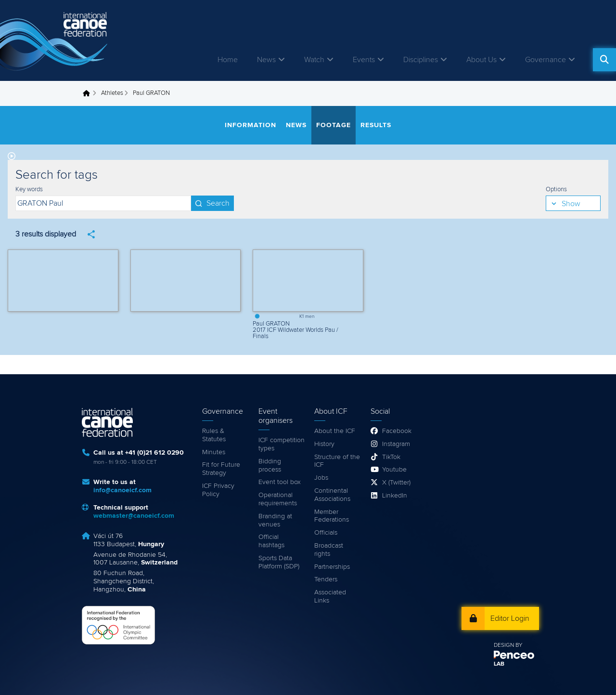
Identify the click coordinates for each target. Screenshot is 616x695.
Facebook (397, 431)
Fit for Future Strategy (221, 469)
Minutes (214, 452)
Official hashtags (271, 541)
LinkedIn (395, 496)
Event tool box (280, 482)
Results (376, 125)
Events (364, 60)
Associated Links (330, 597)
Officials (326, 533)
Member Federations (332, 516)
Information (250, 125)
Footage (334, 125)
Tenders (326, 579)
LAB (499, 664)
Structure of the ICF (337, 461)
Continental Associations (332, 495)
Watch (314, 60)
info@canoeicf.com (122, 490)
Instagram (396, 444)
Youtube (394, 470)
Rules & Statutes (214, 435)
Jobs (321, 478)
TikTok (391, 457)
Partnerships (332, 567)
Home (228, 60)
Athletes (112, 93)
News (266, 60)
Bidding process (270, 466)
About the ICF (335, 431)
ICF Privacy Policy (218, 490)
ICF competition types (282, 444)
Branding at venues (275, 520)
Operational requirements (278, 499)
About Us (481, 60)
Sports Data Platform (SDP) (279, 562)
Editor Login (510, 618)
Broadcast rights (329, 550)
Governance (545, 60)
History (324, 444)
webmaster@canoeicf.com (134, 516)
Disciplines (421, 60)
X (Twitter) (396, 483)
